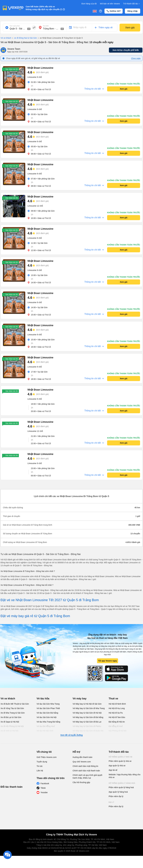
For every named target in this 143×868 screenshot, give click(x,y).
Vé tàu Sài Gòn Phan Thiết (48, 708)
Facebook (45, 783)
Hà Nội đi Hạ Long (117, 708)
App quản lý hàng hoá (118, 792)
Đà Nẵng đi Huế (116, 726)
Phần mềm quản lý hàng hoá (121, 787)
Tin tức (40, 766)
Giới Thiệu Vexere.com (47, 757)
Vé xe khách (6, 38)
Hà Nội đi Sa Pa (116, 713)
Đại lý (111, 802)
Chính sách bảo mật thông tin (85, 766)
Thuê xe (113, 699)
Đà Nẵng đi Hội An (117, 722)
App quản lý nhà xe (117, 766)
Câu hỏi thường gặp (81, 782)
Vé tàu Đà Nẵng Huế (46, 726)
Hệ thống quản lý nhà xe (121, 757)
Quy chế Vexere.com (82, 762)
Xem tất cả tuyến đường (71, 735)
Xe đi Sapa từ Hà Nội (10, 722)
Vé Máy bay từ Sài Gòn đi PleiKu (87, 726)
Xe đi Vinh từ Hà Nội (9, 731)
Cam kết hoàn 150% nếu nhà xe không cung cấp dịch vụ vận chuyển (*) (44, 8)
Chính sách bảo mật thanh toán (86, 771)
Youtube (44, 792)
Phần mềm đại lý (116, 796)
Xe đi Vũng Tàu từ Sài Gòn (12, 708)
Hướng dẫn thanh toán (82, 757)
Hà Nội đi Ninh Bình (117, 704)
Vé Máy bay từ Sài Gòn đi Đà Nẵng (88, 717)
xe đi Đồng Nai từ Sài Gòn (24, 38)
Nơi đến (46, 26)
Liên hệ (40, 771)
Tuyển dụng (42, 762)
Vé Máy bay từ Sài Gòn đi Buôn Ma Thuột (88, 732)
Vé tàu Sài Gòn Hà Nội (47, 717)
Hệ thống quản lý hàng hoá (122, 783)
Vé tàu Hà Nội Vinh (45, 731)
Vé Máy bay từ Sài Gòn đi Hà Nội (87, 713)
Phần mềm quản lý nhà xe (120, 761)
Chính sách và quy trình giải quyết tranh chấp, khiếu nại (87, 776)
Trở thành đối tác (132, 4)
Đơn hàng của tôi (89, 4)
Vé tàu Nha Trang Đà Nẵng (48, 722)
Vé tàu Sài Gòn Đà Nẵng (47, 713)
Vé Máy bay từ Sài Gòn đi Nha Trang (89, 708)
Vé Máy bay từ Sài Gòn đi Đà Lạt (87, 722)
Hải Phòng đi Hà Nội (118, 731)
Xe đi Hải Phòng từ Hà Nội (12, 726)
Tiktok (43, 788)
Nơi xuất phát (15, 26)
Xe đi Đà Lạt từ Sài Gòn (11, 717)
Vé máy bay (80, 699)
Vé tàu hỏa (43, 699)
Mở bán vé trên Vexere (110, 4)
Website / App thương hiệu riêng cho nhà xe (124, 776)
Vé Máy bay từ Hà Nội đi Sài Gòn (87, 704)
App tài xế (113, 770)
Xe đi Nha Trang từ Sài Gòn (13, 713)
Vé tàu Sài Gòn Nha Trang (48, 704)
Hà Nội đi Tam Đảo (117, 717)
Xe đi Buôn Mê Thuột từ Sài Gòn (15, 704)
